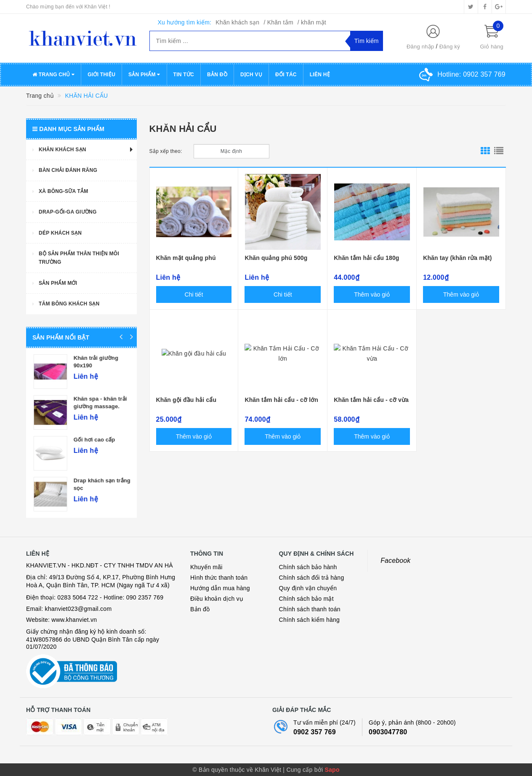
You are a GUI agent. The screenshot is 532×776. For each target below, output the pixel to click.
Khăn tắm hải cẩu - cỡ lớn (281, 400)
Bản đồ (217, 75)
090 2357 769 (145, 597)
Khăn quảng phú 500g (276, 258)
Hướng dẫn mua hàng (220, 588)
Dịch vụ (251, 75)
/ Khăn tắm (278, 22)
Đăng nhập (420, 47)
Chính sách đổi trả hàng (312, 578)
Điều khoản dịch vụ (217, 599)
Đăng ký (450, 47)
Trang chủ (53, 75)
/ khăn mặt (312, 22)
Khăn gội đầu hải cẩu (186, 400)
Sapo (332, 770)
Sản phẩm (144, 75)
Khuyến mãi (206, 567)
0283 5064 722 (78, 597)
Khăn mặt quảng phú (186, 258)
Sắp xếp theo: (166, 151)
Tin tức (184, 75)
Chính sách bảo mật (306, 599)
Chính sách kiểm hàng (310, 620)
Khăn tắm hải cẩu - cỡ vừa (371, 400)
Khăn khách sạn (237, 22)
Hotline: (471, 74)
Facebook (395, 561)
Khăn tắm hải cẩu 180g (366, 258)
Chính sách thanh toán (310, 609)
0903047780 (388, 732)
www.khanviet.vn (74, 620)
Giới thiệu (101, 75)
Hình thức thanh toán (219, 578)
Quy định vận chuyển (308, 588)
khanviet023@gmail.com (78, 609)
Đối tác (286, 75)
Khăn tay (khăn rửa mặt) (457, 258)
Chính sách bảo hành (308, 567)
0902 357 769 (315, 732)
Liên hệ (320, 75)
